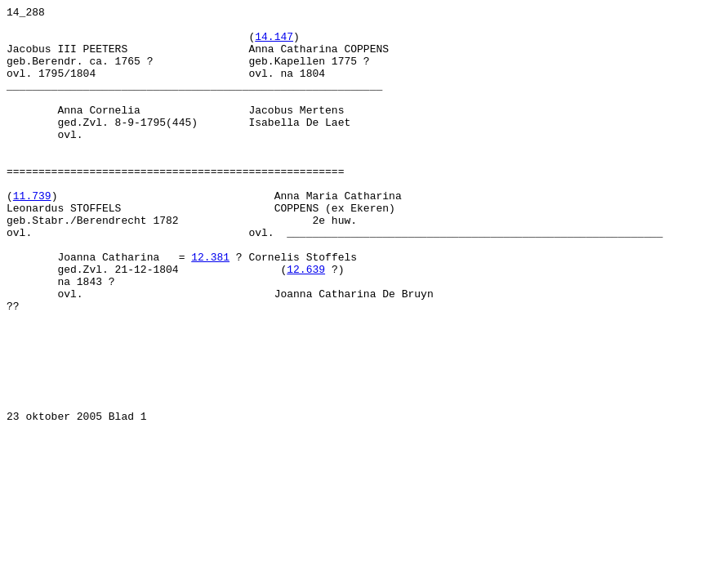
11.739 (32, 234)
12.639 (306, 323)
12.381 (210, 308)
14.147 (274, 43)
